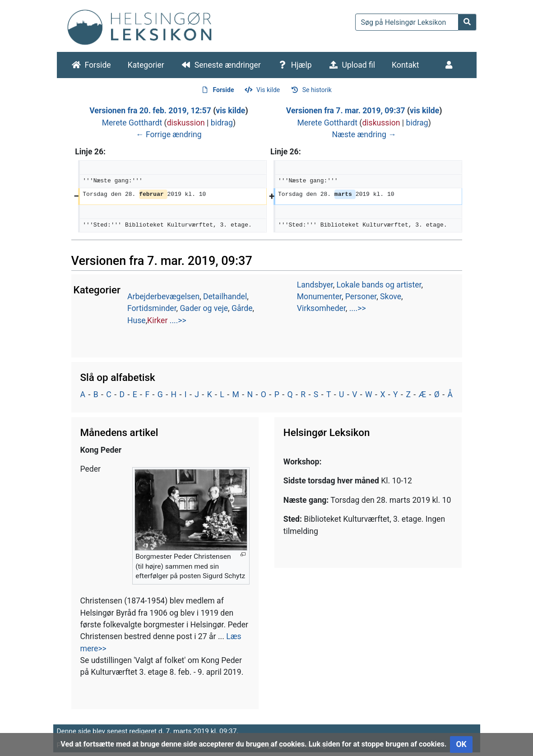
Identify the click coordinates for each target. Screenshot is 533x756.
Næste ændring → (364, 135)
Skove (391, 297)
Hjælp (301, 65)
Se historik (317, 90)
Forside (98, 65)
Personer (361, 297)
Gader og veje (204, 308)
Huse (137, 320)
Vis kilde (268, 90)
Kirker (157, 320)
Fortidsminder (152, 308)
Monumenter (319, 297)
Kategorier (146, 65)
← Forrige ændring (169, 135)
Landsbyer (315, 285)
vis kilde (230, 111)
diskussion (186, 123)
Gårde (242, 308)
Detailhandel (225, 297)
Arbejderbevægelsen (163, 297)
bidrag (222, 123)
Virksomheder (321, 308)
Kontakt (406, 65)
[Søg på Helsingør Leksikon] (407, 22)
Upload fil (359, 65)
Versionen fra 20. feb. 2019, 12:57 (150, 111)
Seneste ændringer (228, 65)
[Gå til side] (467, 22)
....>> (178, 320)
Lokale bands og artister (379, 285)
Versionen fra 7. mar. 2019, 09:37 (346, 111)
